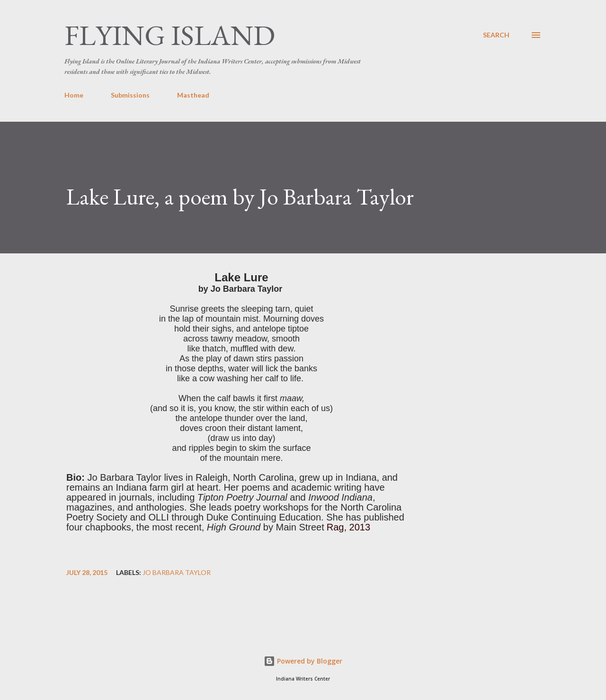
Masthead (193, 95)
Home (74, 95)
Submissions (130, 95)
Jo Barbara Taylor (177, 573)
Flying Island (170, 35)
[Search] (496, 35)
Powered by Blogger (303, 661)
